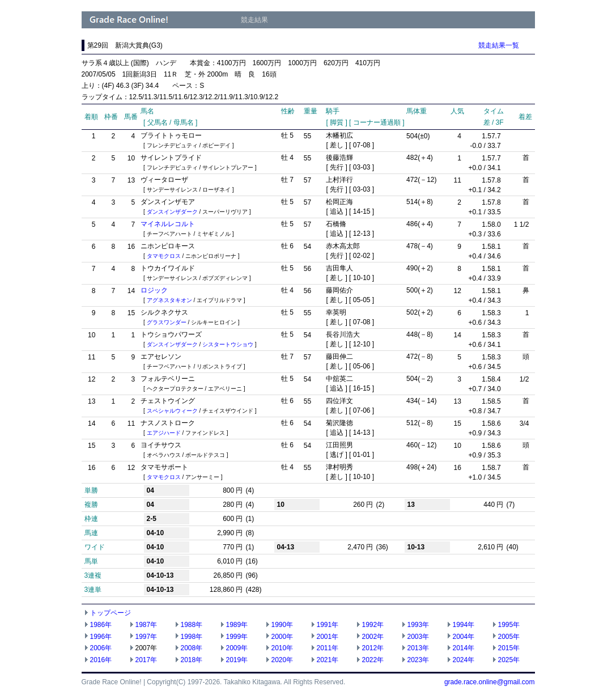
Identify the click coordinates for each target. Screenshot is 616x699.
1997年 (146, 637)
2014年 (464, 648)
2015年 (509, 648)
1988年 (192, 625)
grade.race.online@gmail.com (490, 682)
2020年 (282, 660)
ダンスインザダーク (172, 212)
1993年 (419, 625)
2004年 (464, 637)
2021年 (328, 660)
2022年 (373, 660)
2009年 (237, 648)
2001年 (328, 637)
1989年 (237, 625)
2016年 (101, 660)
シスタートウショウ (228, 344)
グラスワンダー (167, 322)
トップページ (111, 613)
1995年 (509, 625)
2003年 (419, 637)
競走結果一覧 (499, 45)
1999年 (237, 637)
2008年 (192, 648)
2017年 (146, 660)
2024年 (464, 660)
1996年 (101, 637)
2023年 (419, 660)
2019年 (237, 660)
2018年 (192, 660)
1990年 (282, 625)
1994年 (464, 625)
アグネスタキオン (169, 300)
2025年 (509, 660)
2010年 (282, 648)
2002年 (373, 637)
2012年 (373, 648)
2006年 (101, 648)
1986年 (101, 625)
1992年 (373, 625)
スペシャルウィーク (172, 411)
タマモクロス (164, 256)
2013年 (419, 648)
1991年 (328, 625)
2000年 (282, 637)
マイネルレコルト (168, 224)
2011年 (328, 648)
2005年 (509, 637)
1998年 (192, 637)
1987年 (146, 625)
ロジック (154, 290)
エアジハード (164, 433)
